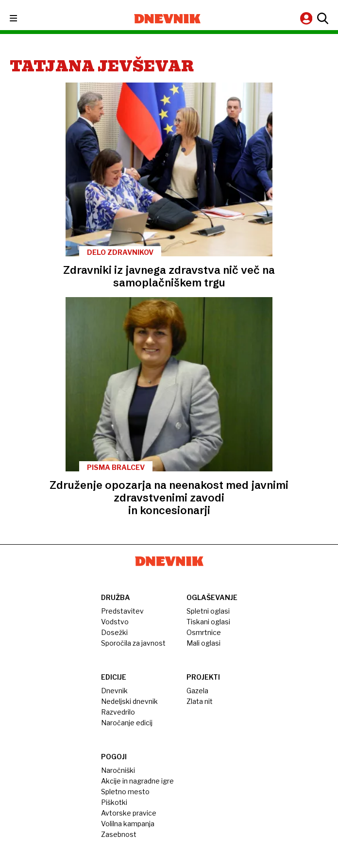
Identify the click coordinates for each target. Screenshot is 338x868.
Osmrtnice (204, 632)
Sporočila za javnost (133, 643)
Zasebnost (119, 834)
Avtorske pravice (129, 813)
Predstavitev (122, 611)
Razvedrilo (118, 712)
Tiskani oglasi (208, 622)
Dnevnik (114, 691)
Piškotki (114, 802)
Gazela (197, 691)
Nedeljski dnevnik (129, 701)
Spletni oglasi (208, 611)
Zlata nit (200, 701)
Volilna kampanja (128, 824)
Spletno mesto (125, 792)
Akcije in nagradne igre (137, 781)
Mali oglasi (203, 643)
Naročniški (118, 770)
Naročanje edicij (127, 723)
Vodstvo (115, 622)
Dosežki (114, 632)
